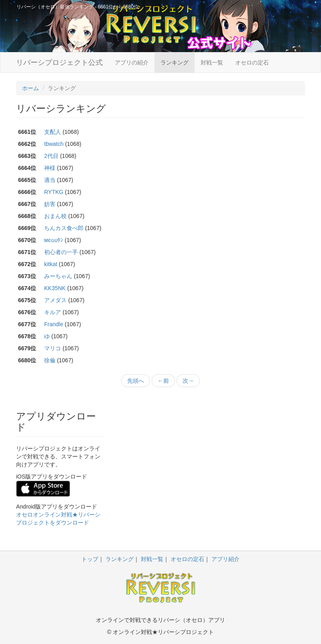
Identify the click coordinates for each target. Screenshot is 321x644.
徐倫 (50, 360)
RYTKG (54, 192)
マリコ (53, 348)
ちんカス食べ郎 (64, 228)
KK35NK (55, 288)
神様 (50, 168)
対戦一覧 (212, 63)
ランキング (175, 63)
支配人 (53, 132)
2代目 (51, 156)
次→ (188, 381)
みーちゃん (58, 276)
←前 (163, 381)
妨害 (50, 204)
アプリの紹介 (132, 63)
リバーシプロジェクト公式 (59, 63)
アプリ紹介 (226, 559)
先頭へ (136, 381)
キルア (53, 312)
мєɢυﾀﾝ (54, 240)
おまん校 (55, 216)
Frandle (54, 324)
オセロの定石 (252, 63)
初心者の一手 (61, 252)
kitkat (51, 264)
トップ (90, 559)
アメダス (55, 300)
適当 (50, 180)
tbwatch (54, 144)
